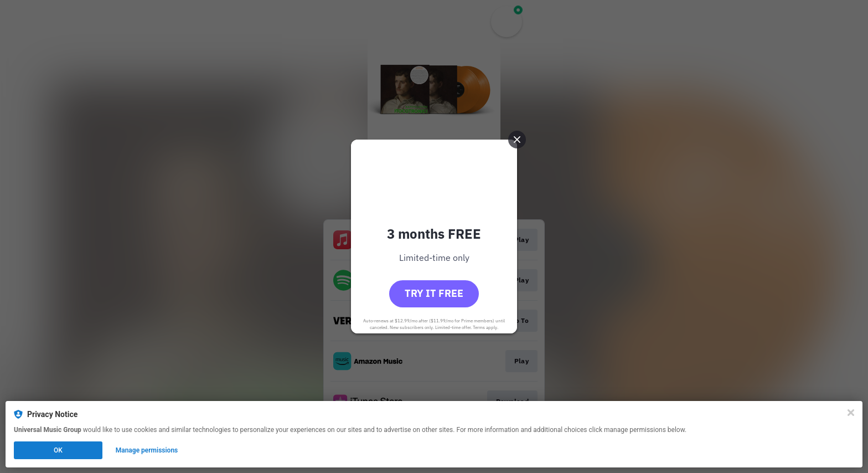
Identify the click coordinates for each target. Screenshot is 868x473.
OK (58, 450)
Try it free (434, 293)
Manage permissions (147, 450)
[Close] (851, 413)
